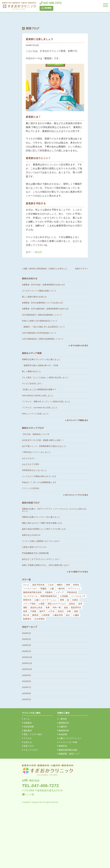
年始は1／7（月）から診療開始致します (39, 482)
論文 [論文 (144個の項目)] (68, 615)
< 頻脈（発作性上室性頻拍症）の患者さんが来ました (45, 269)
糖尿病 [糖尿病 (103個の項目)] (35, 615)
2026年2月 (27, 645)
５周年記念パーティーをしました (36, 452)
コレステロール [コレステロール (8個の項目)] (30, 596)
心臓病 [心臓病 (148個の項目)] (76, 615)
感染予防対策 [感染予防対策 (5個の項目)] (38, 585)
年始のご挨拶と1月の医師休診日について (40, 321)
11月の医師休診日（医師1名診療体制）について (43, 339)
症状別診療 (28, 727)
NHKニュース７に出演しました (35, 414)
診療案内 (27, 723)
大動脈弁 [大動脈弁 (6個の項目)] (49, 592)
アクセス (27, 738)
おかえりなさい (29, 458)
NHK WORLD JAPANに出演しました (38, 396)
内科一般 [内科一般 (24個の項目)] (57, 607)
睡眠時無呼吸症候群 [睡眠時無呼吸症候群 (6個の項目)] (32, 592)
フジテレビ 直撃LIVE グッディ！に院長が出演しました (46, 402)
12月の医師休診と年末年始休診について (39, 333)
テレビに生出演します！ (32, 383)
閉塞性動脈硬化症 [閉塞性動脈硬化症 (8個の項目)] (49, 596)
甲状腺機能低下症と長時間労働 (35, 553)
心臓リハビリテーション (69, 738)
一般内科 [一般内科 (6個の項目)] (61, 589)
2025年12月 (27, 657)
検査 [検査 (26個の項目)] (25, 611)
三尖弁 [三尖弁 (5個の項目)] (51, 585)
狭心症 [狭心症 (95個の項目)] (26, 615)
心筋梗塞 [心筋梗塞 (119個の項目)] (46, 615)
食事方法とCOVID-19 (31, 535)
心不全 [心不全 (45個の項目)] (52, 611)
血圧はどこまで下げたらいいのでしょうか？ (41, 559)
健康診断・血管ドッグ (68, 754)
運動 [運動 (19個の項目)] (25, 607)
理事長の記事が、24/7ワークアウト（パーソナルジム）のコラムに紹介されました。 (54, 510)
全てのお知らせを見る (79, 346)
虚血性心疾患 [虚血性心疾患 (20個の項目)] (36, 607)
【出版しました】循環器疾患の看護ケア (39, 389)
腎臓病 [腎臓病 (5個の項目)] (44, 589)
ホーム (26, 719)
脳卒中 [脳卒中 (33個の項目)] (42, 611)
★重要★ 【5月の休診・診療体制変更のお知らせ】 (44, 285)
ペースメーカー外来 (67, 742)
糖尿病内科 (63, 731)
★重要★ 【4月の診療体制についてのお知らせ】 (43, 303)
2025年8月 (27, 681)
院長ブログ (28, 746)
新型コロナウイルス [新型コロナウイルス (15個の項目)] (57, 604)
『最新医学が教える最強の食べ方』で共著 (40, 365)
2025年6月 (27, 693)
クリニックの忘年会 (31, 488)
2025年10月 (27, 669)
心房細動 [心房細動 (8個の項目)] (64, 596)
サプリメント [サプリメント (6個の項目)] (74, 589)
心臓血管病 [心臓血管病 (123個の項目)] (58, 615)
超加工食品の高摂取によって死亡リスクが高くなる (44, 529)
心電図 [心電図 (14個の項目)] (41, 604)
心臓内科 (62, 727)
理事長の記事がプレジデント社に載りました (41, 359)
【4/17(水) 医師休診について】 (36, 434)
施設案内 (27, 731)
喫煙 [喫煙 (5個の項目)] (68, 585)
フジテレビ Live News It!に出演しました (40, 408)
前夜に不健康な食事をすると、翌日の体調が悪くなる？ (46, 565)
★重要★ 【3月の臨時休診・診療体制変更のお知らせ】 (46, 309)
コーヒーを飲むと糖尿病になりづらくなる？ (41, 541)
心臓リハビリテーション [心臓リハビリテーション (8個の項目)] (46, 600)
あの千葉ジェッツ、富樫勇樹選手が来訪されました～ (45, 446)
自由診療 (62, 734)
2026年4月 (27, 633)
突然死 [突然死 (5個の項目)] (76, 585)
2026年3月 (27, 639)
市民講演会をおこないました (34, 470)
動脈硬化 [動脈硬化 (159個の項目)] (27, 619)
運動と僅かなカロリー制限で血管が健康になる (42, 523)
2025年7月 (27, 687)
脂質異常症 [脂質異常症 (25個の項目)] (76, 607)
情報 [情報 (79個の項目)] (76, 611)
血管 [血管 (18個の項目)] (80, 604)
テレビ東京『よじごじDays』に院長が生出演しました (45, 378)
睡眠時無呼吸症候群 (67, 750)
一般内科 (37, 252)
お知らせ (27, 742)
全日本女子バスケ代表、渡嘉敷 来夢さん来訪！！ (43, 440)
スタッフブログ (30, 750)
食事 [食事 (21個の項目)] (48, 607)
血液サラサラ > (82, 269)
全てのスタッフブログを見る (77, 495)
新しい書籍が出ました (31, 371)
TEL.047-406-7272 (40, 786)
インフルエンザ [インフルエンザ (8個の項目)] (78, 596)
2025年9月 (27, 675)
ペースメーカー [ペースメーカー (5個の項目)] (30, 589)
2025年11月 (27, 663)
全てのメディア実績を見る (77, 420)
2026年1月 (27, 651)
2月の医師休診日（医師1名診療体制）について (42, 315)
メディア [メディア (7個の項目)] (60, 592)
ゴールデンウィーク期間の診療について (39, 291)
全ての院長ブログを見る (78, 572)
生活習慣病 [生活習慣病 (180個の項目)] (39, 619)
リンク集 (30, 794)
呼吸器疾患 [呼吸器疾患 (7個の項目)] (72, 592)
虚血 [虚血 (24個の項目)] (66, 607)
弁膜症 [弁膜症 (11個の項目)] (75, 600)
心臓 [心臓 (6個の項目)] (52, 589)
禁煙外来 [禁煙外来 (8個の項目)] (27, 600)
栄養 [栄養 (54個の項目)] (69, 611)
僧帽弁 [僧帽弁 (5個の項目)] (60, 585)
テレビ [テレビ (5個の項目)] (26, 585)
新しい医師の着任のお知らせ (34, 297)
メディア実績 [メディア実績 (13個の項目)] (29, 604)
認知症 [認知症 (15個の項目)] (72, 604)
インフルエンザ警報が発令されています (39, 476)
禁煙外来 (62, 746)
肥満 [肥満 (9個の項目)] (62, 600)
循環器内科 (63, 723)
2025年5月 (27, 699)
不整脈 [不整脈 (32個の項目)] (33, 611)
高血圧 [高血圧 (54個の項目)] (61, 611)
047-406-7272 (51, 3)
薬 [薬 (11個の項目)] (68, 600)
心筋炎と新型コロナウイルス (34, 547)
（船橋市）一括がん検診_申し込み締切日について (43, 327)
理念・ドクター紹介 (32, 734)
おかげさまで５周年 (31, 464)
